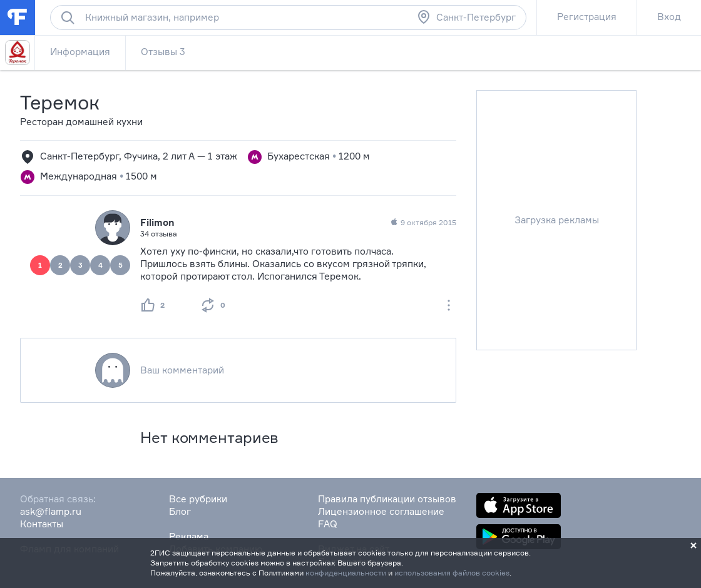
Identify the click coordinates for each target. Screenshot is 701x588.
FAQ (328, 524)
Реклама (189, 536)
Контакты (42, 524)
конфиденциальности (346, 573)
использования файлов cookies (452, 573)
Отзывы (163, 52)
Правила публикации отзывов (387, 499)
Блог (180, 511)
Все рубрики (198, 499)
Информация (80, 52)
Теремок (60, 102)
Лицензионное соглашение (381, 511)
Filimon (157, 222)
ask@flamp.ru (51, 511)
